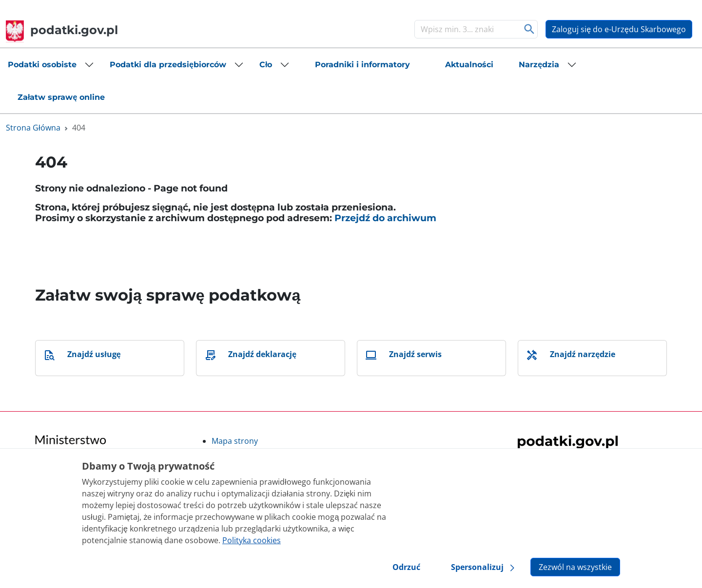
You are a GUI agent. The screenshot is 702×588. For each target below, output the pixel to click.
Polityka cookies (252, 540)
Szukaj (529, 29)
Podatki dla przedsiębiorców (168, 65)
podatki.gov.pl (62, 30)
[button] (51, 65)
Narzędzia (539, 65)
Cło (266, 65)
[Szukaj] (466, 29)
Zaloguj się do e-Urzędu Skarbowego (619, 29)
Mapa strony (235, 441)
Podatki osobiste (42, 65)
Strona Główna (33, 128)
